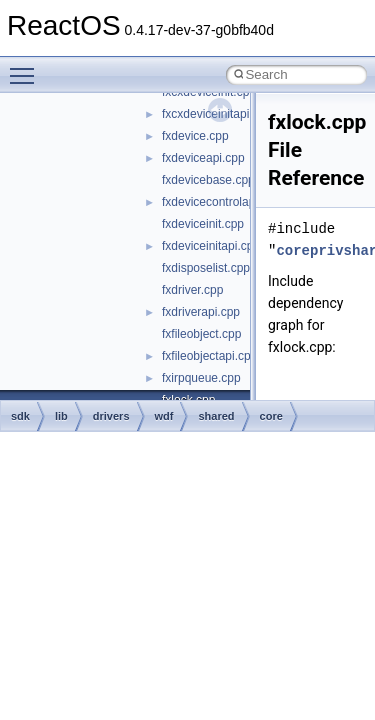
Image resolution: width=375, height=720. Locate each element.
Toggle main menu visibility (27, 67)
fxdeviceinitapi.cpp (211, 246)
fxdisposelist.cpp (206, 268)
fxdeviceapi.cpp (203, 158)
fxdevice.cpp (195, 136)
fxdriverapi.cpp (201, 312)
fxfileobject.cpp (201, 334)
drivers (111, 416)
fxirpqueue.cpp (201, 378)
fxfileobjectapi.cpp (209, 356)
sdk (20, 416)
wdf (164, 416)
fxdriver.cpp (192, 290)
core (271, 416)
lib (61, 416)
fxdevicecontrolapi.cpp (221, 202)
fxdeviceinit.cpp (203, 224)
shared (216, 416)
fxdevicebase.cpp (208, 180)
